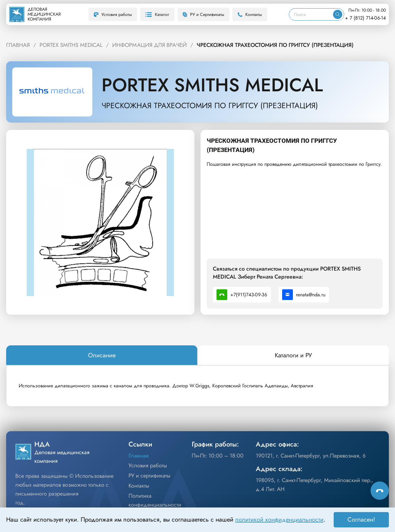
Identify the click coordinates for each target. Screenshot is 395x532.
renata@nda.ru (304, 295)
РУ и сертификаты (150, 476)
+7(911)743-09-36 (242, 295)
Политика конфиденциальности (155, 500)
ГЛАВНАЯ (18, 45)
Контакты (250, 14)
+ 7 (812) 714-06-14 (365, 18)
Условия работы (113, 14)
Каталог (157, 14)
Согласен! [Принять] (361, 520)
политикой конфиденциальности (279, 520)
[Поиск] (311, 14)
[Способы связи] (380, 491)
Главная (138, 456)
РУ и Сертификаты (203, 14)
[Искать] (338, 14)
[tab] (102, 355)
